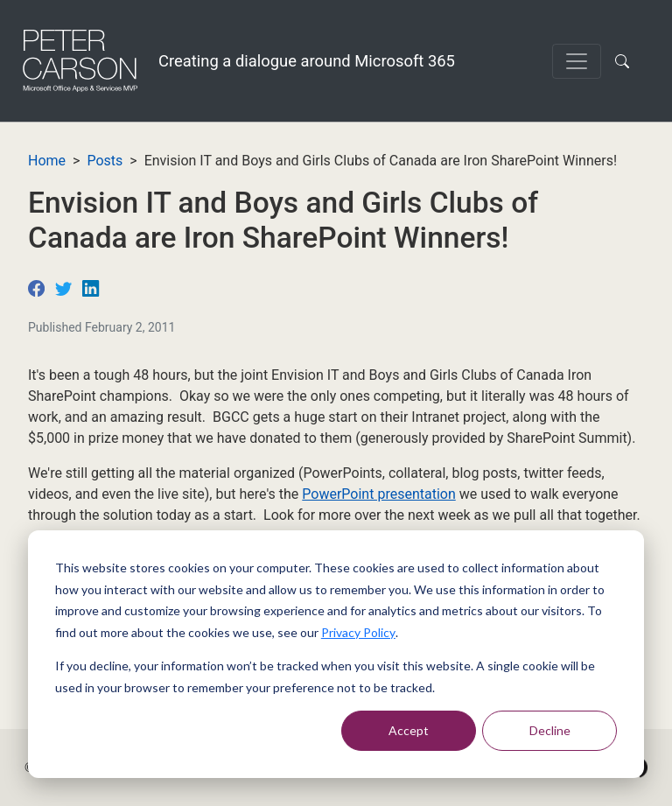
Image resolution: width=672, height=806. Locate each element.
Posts (105, 161)
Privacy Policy (358, 632)
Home (47, 161)
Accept (409, 730)
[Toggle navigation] (577, 61)
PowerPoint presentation (378, 494)
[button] (626, 61)
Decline (550, 730)
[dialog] (336, 654)
